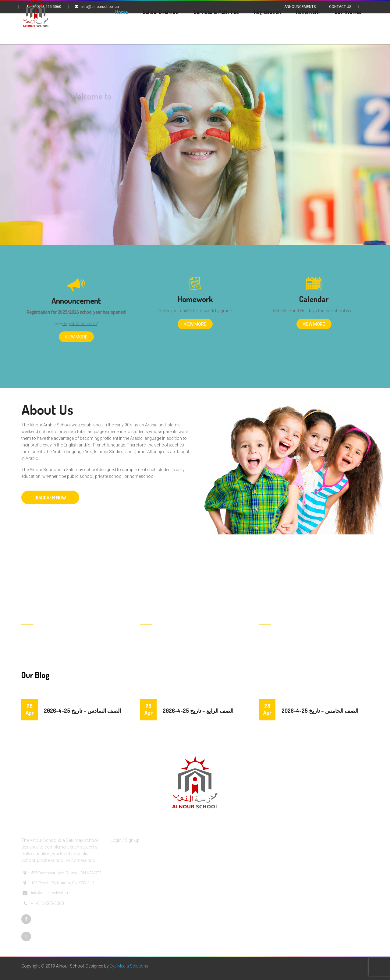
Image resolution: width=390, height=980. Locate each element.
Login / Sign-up (125, 840)
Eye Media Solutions (129, 966)
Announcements (300, 7)
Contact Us (340, 7)
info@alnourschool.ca (45, 893)
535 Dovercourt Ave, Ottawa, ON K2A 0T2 (62, 873)
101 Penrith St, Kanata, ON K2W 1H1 (58, 883)
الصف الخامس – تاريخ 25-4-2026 (320, 711)
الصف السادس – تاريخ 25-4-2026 (82, 711)
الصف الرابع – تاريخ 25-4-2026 (198, 711)
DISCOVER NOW (50, 498)
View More (76, 337)
